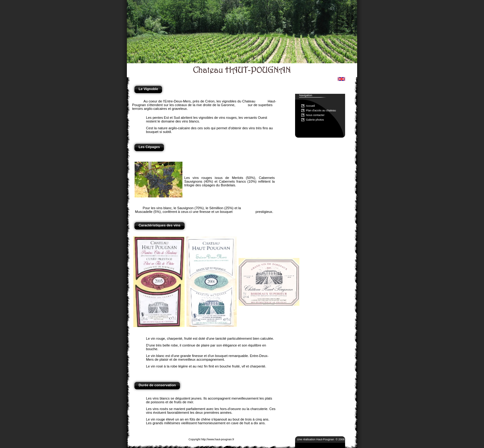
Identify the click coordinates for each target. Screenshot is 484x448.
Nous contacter (315, 115)
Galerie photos (315, 120)
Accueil (310, 106)
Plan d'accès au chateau (321, 110)
